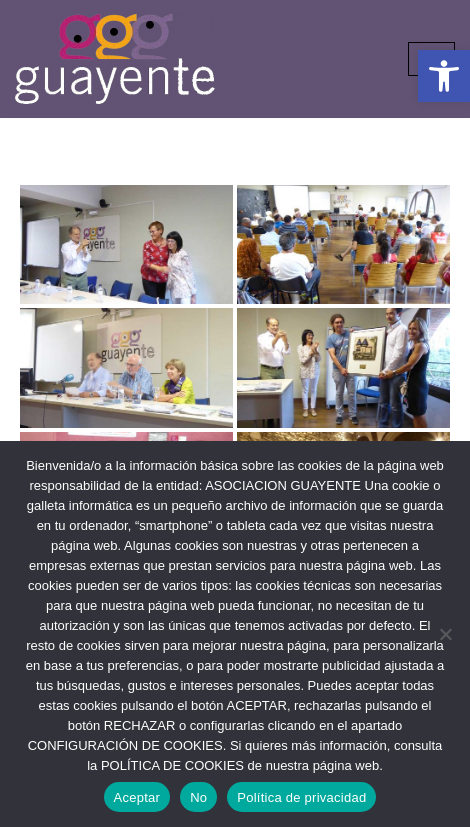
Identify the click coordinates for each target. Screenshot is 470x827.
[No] (445, 634)
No (198, 797)
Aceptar (137, 797)
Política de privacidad (301, 797)
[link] (444, 76)
